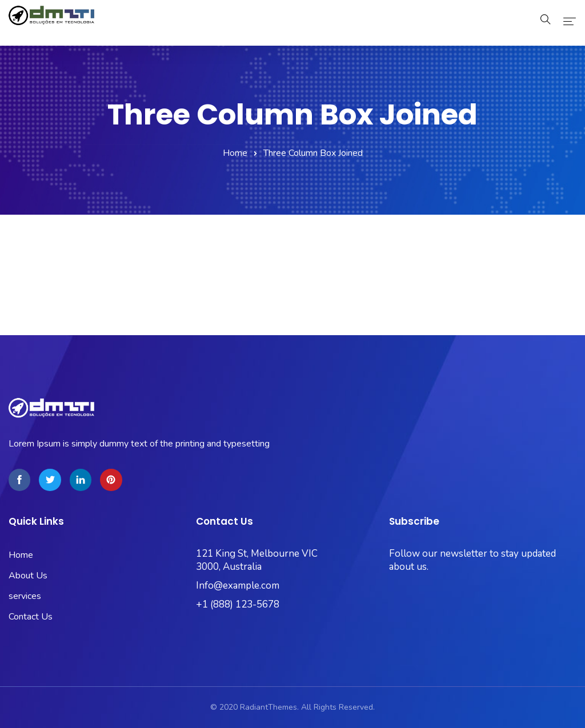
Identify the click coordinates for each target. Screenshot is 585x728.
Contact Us (31, 617)
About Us (28, 576)
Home (235, 153)
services (25, 596)
